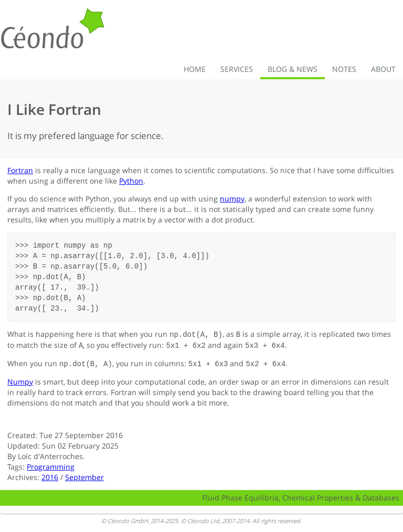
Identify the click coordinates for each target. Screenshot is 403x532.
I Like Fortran (54, 109)
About (383, 69)
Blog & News (293, 69)
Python (131, 181)
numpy (232, 199)
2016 (50, 476)
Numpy (20, 380)
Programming (51, 465)
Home (195, 69)
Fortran (20, 170)
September (84, 476)
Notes (344, 69)
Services (237, 69)
